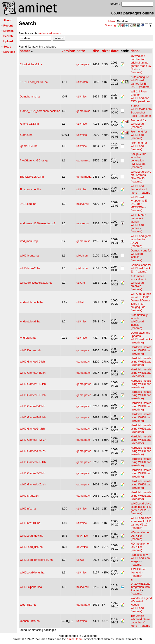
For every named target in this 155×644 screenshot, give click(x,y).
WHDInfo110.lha (30, 523)
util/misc (82, 96)
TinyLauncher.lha (30, 189)
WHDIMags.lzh (29, 496)
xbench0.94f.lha (30, 621)
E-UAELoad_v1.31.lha (34, 82)
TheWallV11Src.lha (32, 177)
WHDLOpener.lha (31, 587)
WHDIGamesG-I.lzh (32, 429)
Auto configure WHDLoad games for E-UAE (140, 82)
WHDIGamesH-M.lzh (33, 440)
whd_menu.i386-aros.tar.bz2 (38, 223)
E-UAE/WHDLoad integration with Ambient (140, 585)
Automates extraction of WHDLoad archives (138, 281)
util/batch (82, 82)
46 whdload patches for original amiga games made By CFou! (141, 63)
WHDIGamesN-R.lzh (33, 462)
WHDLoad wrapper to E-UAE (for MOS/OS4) (139, 202)
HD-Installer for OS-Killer (140, 534)
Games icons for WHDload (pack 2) (141, 268)
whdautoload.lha (30, 321)
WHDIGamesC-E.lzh (33, 395)
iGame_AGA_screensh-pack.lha (40, 111)
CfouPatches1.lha (31, 64)
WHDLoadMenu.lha (32, 572)
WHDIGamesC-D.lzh (33, 384)
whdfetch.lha (28, 338)
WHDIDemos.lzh (30, 350)
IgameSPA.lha (29, 146)
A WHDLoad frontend (138, 571)
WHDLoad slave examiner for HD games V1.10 (141, 521)
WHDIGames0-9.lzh (32, 362)
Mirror (112, 21)
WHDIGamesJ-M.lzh (33, 451)
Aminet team (74, 639)
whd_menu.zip (29, 241)
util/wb (81, 302)
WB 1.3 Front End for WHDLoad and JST (140, 96)
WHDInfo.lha (28, 509)
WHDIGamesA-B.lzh (33, 373)
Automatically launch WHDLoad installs (139, 320)
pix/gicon (82, 256)
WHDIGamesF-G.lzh (33, 417)
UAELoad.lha (28, 204)
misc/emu (83, 204)
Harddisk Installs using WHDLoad (141, 349)
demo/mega (84, 177)
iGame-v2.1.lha (29, 124)
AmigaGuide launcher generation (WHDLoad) (138, 159)
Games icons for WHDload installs (141, 254)
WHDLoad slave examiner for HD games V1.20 (141, 507)
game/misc (83, 111)
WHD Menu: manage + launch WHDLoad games (138, 222)
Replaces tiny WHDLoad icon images (140, 558)
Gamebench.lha (30, 96)
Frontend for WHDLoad (138, 122)
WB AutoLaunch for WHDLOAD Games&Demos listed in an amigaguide (141, 300)
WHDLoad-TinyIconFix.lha (36, 560)
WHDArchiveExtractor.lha (36, 283)
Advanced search (50, 33)
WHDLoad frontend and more (138, 189)
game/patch (84, 64)
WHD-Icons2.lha (30, 268)
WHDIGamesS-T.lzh (32, 473)
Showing (110, 25)
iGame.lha (26, 135)
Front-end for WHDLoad (139, 133)
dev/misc (82, 536)
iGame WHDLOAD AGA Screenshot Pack (141, 111)
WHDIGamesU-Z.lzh (33, 484)
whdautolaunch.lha (31, 302)
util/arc (81, 283)
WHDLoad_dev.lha (31, 536)
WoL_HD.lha (28, 605)
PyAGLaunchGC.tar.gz (34, 160)
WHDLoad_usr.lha (31, 547)
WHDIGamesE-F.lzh (32, 406)
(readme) (136, 72)
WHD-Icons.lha (29, 256)
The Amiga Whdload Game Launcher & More (140, 621)
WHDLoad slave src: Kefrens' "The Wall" (141, 175)
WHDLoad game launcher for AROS (141, 239)
